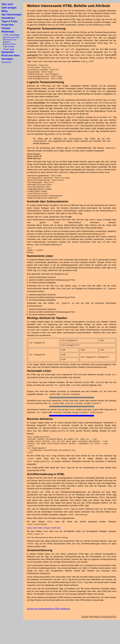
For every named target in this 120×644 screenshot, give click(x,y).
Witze (5, 11)
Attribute (6, 42)
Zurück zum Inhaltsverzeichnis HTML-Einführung (48, 624)
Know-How (8, 25)
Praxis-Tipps (8, 49)
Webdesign (8, 32)
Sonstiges (7, 59)
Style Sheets (8, 47)
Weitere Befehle (9, 44)
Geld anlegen (9, 8)
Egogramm (8, 52)
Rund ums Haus (11, 55)
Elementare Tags (9, 40)
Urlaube (6, 28)
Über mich (7, 4)
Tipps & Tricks (10, 21)
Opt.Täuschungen (12, 15)
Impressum (6, 62)
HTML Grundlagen (10, 35)
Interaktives (8, 18)
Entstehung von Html (10, 37)
